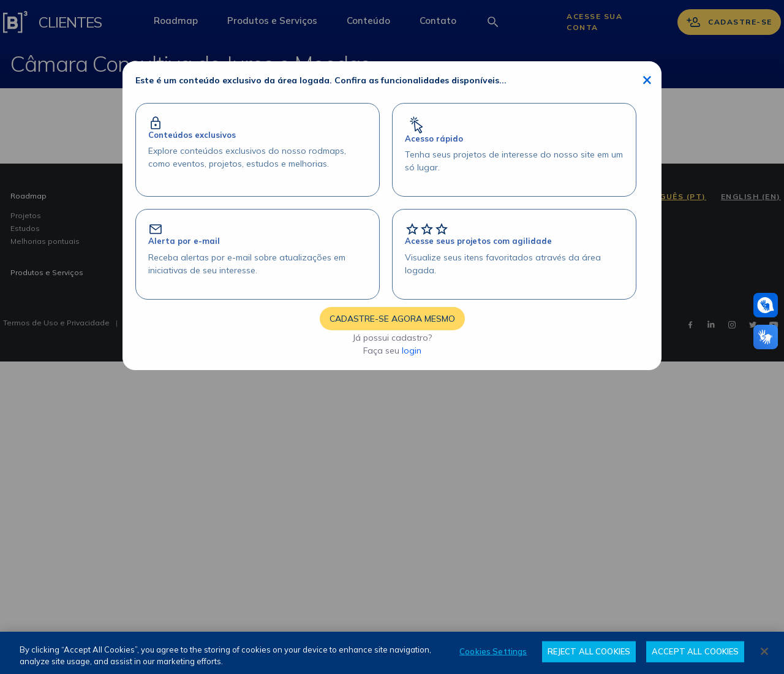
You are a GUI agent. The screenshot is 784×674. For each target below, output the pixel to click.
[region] (392, 653)
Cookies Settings (493, 651)
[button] (766, 305)
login (412, 350)
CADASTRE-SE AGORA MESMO (392, 319)
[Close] (764, 651)
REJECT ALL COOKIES (589, 651)
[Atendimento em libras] (766, 305)
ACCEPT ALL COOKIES (695, 651)
